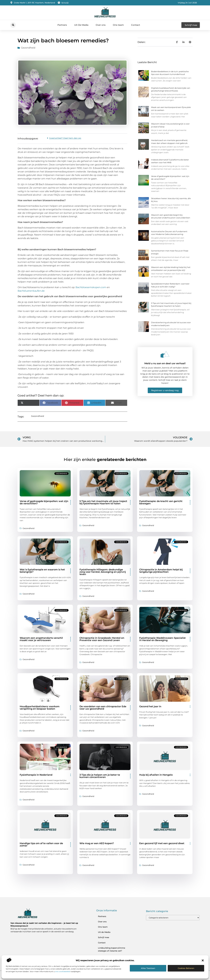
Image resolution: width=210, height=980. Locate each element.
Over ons (101, 25)
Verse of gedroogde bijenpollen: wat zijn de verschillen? (44, 502)
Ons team (118, 25)
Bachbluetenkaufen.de (31, 291)
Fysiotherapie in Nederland (36, 775)
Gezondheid (28, 48)
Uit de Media (104, 932)
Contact (136, 25)
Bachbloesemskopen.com (91, 287)
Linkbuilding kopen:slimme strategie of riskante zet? (112, 949)
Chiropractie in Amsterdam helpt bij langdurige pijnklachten (161, 571)
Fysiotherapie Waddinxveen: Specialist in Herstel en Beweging (162, 639)
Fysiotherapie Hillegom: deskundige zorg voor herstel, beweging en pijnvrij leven (103, 572)
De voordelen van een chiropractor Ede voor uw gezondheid (103, 708)
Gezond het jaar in (150, 706)
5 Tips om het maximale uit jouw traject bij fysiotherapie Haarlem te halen (103, 502)
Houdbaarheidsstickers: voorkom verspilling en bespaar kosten (40, 708)
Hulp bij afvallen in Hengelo (156, 775)
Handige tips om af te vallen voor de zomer (41, 844)
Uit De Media (81, 25)
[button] (203, 960)
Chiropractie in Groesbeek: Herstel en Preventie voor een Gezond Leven (102, 639)
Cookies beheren (186, 968)
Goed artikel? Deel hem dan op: (65, 138)
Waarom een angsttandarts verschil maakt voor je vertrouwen (41, 639)
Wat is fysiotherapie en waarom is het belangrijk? (42, 571)
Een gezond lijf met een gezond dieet (162, 843)
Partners (62, 25)
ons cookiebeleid (63, 971)
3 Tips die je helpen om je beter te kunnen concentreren (100, 776)
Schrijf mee (104, 937)
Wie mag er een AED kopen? (97, 843)
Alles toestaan (148, 968)
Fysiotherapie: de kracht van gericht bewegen (161, 502)
